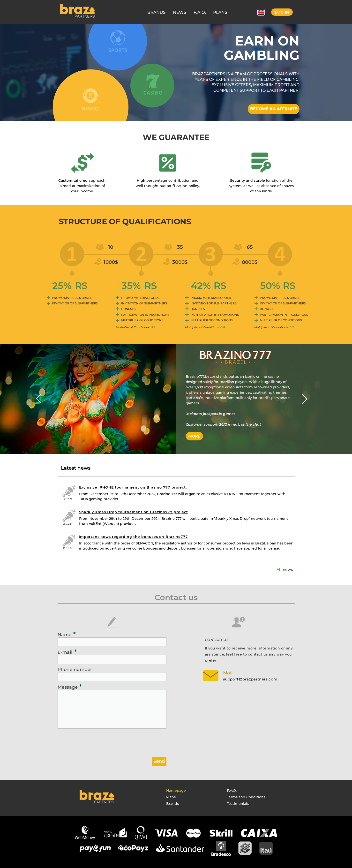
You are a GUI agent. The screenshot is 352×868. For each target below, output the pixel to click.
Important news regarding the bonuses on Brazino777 (134, 537)
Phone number (75, 670)
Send (159, 761)
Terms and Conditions (246, 797)
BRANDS (157, 12)
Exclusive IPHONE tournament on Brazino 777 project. (133, 487)
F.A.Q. (200, 12)
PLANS (220, 12)
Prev (39, 399)
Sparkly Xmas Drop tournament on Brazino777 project (134, 512)
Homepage (176, 791)
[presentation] (94, 741)
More (194, 436)
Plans (171, 797)
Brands (172, 804)
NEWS (180, 12)
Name (67, 634)
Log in (282, 12)
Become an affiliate (274, 109)
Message (70, 687)
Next (305, 399)
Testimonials (238, 804)
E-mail (67, 652)
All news (285, 570)
